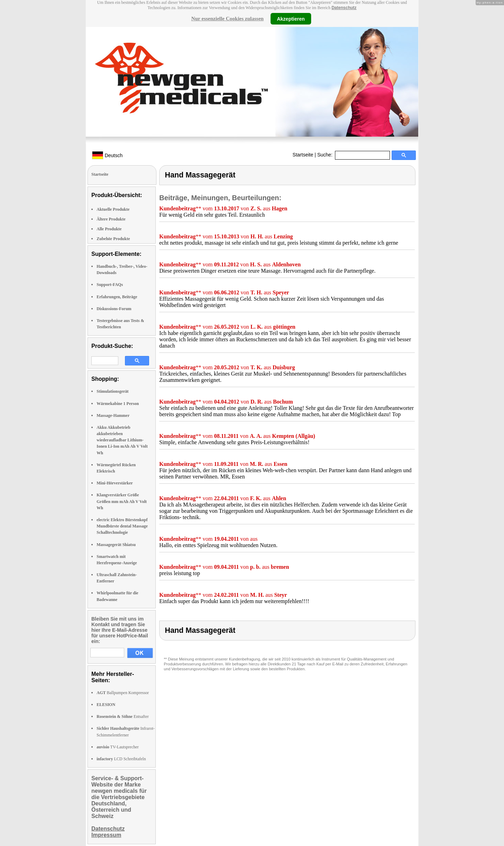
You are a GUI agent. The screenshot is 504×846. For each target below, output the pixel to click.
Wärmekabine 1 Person (118, 404)
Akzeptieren (291, 19)
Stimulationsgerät (113, 391)
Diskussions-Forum (114, 309)
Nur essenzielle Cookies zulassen (227, 19)
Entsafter (123, 716)
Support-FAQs (110, 285)
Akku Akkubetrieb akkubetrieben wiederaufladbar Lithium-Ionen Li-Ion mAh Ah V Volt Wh (122, 440)
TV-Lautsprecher (118, 747)
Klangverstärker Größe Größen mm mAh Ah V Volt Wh (122, 501)
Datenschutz (344, 8)
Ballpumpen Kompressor (123, 693)
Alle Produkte (109, 229)
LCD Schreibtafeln (121, 759)
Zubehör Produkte (113, 239)
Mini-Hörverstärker (115, 483)
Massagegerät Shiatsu (116, 545)
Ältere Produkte (111, 219)
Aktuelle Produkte (113, 209)
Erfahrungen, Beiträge (117, 297)
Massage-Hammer (113, 415)
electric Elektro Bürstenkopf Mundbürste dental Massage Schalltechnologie (122, 526)
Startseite (303, 155)
